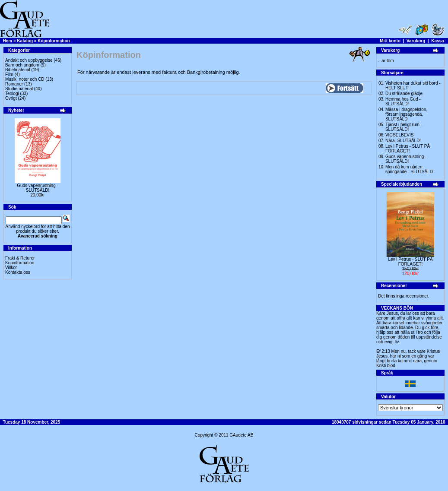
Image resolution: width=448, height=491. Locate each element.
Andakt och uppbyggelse (29, 60)
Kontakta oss (18, 272)
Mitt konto (390, 41)
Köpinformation (54, 41)
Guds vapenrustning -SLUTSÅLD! (38, 188)
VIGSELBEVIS (400, 135)
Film (9, 74)
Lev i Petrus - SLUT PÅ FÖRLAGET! (408, 149)
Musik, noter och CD (25, 79)
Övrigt (11, 98)
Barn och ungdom (22, 65)
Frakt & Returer (20, 258)
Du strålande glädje (404, 93)
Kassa (437, 41)
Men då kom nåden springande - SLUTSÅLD (409, 169)
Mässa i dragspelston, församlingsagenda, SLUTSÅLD (406, 114)
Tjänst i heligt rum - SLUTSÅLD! (404, 127)
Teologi (12, 93)
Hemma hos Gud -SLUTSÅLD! (403, 101)
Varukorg (416, 41)
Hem (8, 41)
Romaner (14, 84)
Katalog (25, 41)
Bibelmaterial (18, 70)
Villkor (11, 268)
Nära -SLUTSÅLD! (403, 141)
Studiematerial (19, 89)
